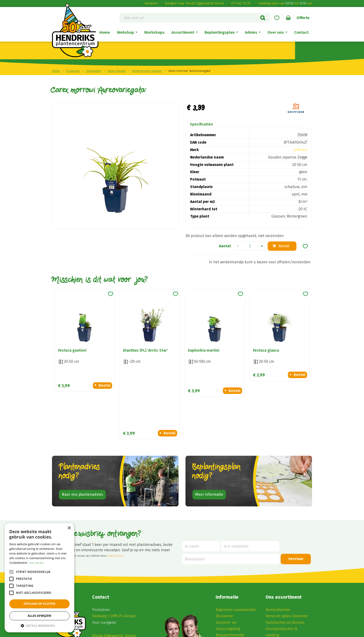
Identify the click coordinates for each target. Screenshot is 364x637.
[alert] (39, 578)
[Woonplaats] (231, 496)
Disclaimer (224, 553)
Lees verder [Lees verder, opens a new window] (36, 563)
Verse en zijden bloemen (287, 553)
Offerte (303, 18)
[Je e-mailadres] (250, 483)
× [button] (69, 528)
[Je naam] (201, 483)
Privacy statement (231, 578)
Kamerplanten (278, 547)
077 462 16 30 (241, 3)
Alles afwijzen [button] (39, 616)
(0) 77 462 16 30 (109, 579)
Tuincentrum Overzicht (192, 632)
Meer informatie (209, 431)
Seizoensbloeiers (280, 578)
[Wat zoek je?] (195, 18)
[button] (39, 625)
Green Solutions (161, 632)
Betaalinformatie (230, 572)
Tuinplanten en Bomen (285, 559)
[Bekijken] (288, 18)
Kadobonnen (277, 585)
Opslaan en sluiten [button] (40, 604)
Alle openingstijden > (114, 612)
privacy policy (115, 493)
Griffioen (300, 150)
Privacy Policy (239, 632)
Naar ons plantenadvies (82, 431)
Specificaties (201, 124)
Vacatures (151, 3)
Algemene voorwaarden (236, 547)
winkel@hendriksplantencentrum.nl (128, 585)
